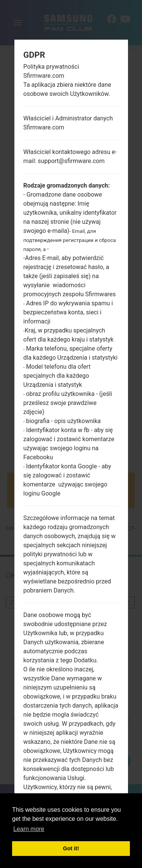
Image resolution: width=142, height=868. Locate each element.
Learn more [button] (29, 829)
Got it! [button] (71, 848)
